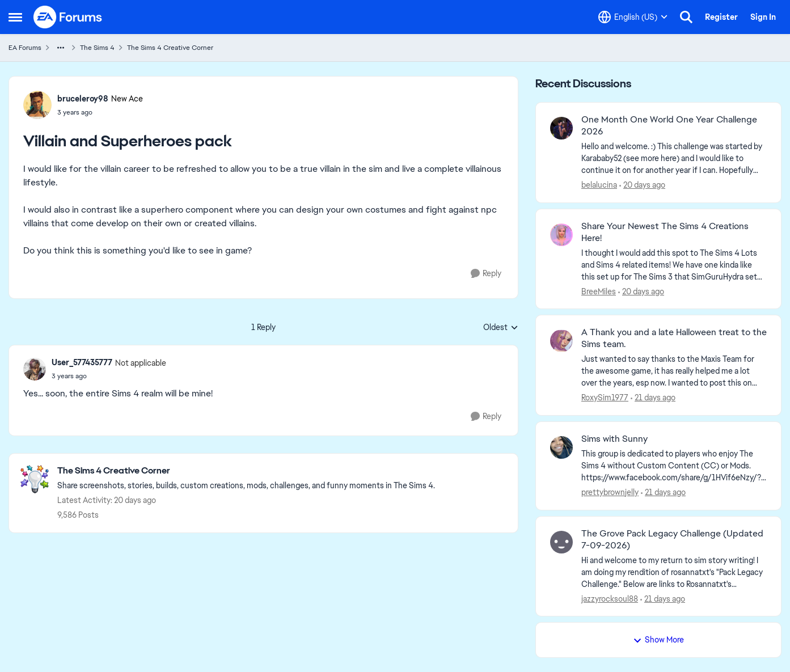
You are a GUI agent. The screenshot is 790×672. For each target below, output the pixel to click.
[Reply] (486, 274)
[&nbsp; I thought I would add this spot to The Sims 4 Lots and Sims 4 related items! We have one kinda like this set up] (674, 265)
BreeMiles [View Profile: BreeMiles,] (599, 291)
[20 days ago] (642, 185)
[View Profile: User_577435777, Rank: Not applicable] (35, 369)
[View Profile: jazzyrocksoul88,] (561, 542)
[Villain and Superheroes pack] (109, 376)
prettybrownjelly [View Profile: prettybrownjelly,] (610, 492)
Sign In (763, 17)
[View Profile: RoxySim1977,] (561, 341)
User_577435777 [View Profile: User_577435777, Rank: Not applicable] (82, 362)
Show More (658, 640)
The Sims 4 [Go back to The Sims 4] (97, 48)
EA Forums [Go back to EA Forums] (25, 48)
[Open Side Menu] (15, 17)
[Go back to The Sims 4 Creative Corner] (246, 471)
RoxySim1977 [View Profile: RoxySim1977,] (605, 398)
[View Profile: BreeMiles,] (561, 235)
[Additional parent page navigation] (61, 48)
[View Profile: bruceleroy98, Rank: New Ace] (37, 105)
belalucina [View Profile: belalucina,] (599, 185)
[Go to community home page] (68, 17)
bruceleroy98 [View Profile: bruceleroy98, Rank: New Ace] (83, 99)
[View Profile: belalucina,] (561, 128)
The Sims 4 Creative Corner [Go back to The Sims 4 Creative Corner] (170, 48)
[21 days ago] (653, 398)
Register (721, 17)
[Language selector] (633, 17)
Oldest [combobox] (501, 328)
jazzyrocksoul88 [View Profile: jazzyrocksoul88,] (610, 598)
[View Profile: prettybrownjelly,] (561, 447)
